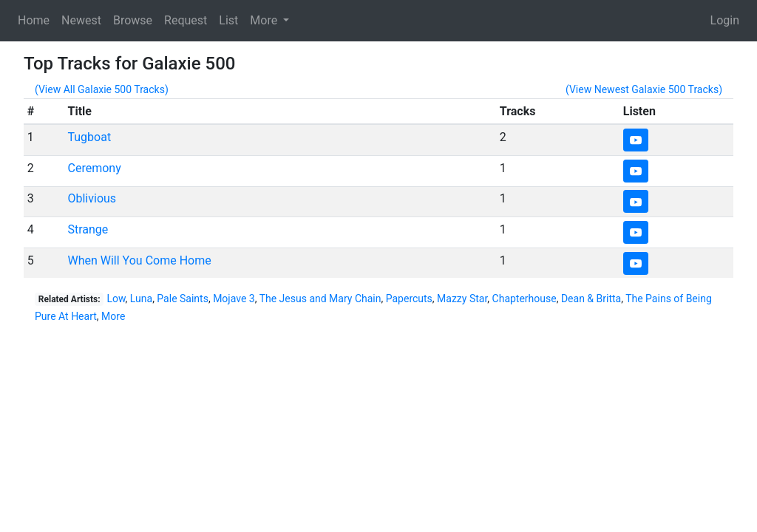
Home (34, 20)
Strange (88, 229)
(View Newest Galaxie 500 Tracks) (644, 89)
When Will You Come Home (139, 260)
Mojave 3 (234, 299)
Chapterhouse (525, 299)
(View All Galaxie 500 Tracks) (102, 89)
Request (186, 20)
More (113, 316)
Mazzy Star (462, 299)
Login (725, 20)
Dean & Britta (591, 299)
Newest (81, 20)
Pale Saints (183, 299)
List (228, 20)
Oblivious (92, 198)
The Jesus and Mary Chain (320, 299)
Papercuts (409, 299)
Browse (133, 20)
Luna (141, 299)
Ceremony (94, 168)
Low (116, 299)
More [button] (265, 20)
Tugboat (89, 137)
